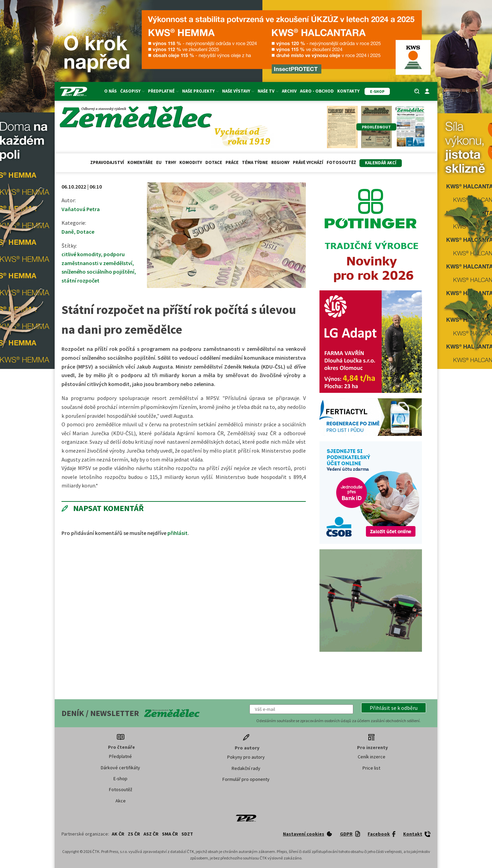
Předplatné (163, 91)
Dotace (214, 162)
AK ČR (118, 834)
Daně (68, 232)
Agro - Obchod (317, 91)
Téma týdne (255, 162)
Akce (121, 801)
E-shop (120, 779)
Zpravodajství (107, 162)
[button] (394, 708)
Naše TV (268, 91)
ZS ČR (134, 834)
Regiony (280, 162)
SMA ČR (170, 834)
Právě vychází (308, 162)
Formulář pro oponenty (246, 779)
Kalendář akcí (381, 163)
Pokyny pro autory (246, 757)
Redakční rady (246, 768)
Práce (232, 162)
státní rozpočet (80, 280)
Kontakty (348, 91)
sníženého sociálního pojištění (98, 272)
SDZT (187, 834)
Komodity (191, 162)
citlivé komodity (81, 254)
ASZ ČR (151, 834)
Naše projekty (200, 91)
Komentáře (140, 162)
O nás (111, 91)
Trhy (170, 162)
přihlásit (177, 533)
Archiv (289, 91)
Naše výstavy (238, 91)
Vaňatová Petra (81, 209)
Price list (371, 768)
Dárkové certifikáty (120, 768)
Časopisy (132, 91)
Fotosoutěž (341, 162)
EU (159, 162)
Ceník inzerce (372, 757)
